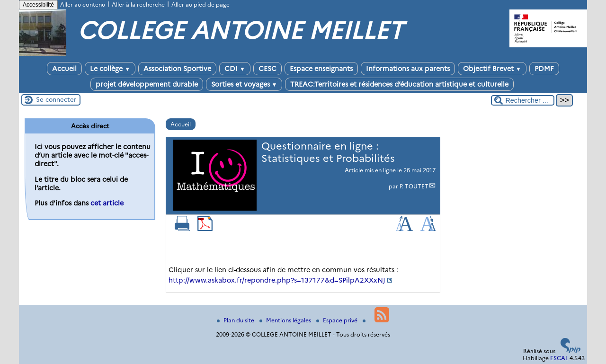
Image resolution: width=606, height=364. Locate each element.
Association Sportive (177, 69)
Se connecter (56, 99)
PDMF (544, 69)
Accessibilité (38, 5)
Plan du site (236, 320)
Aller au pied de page (201, 4)
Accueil (64, 69)
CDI (235, 69)
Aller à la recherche (138, 4)
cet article (107, 203)
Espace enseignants (321, 69)
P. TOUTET (414, 186)
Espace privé (338, 320)
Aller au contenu (83, 4)
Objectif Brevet (492, 69)
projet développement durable (147, 84)
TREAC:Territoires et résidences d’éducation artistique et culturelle (399, 84)
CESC (267, 69)
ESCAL (559, 358)
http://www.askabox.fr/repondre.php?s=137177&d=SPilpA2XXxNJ (277, 280)
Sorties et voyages (244, 84)
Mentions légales (286, 320)
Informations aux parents (408, 69)
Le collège (110, 69)
